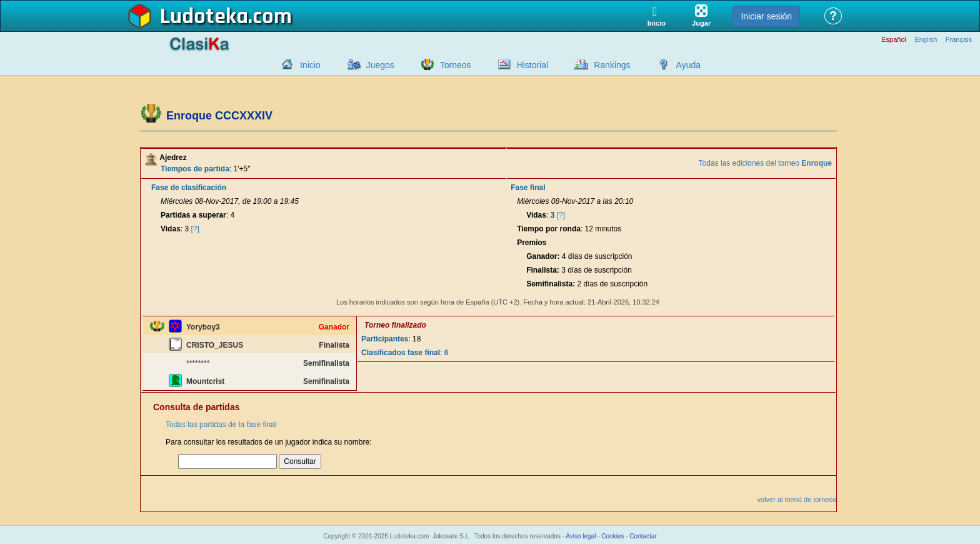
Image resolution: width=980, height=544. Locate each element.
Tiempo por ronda (549, 229)
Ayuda (688, 65)
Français (959, 40)
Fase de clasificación (189, 188)
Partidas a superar (193, 215)
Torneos (456, 65)
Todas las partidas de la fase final (221, 425)
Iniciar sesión (766, 16)
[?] (195, 229)
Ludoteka (204, 17)
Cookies (612, 536)
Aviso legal (581, 536)
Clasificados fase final (401, 353)
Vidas (171, 229)
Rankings (612, 65)
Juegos (380, 65)
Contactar (643, 536)
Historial (533, 65)
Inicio (310, 65)
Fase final (528, 188)
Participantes (385, 339)
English (926, 40)
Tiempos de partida (195, 169)
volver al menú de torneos (797, 500)
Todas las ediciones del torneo (765, 163)
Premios (532, 243)
